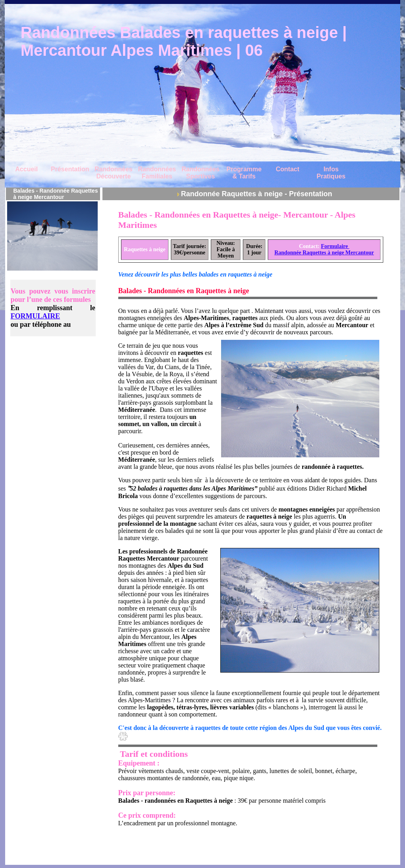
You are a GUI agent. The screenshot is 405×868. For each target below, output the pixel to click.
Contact (288, 169)
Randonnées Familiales (157, 173)
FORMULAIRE (35, 316)
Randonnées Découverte (114, 173)
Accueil (27, 169)
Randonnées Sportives (201, 173)
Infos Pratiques (331, 173)
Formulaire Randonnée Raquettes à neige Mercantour (324, 249)
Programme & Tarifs (244, 173)
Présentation (70, 169)
